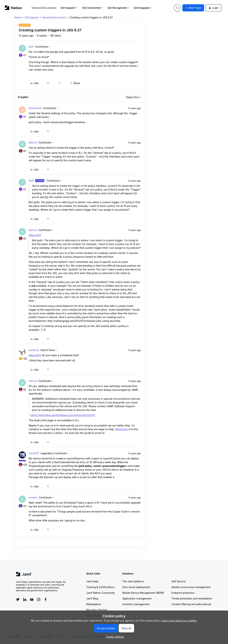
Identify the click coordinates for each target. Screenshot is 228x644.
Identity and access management (191, 587)
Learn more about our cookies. (179, 621)
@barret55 (35, 235)
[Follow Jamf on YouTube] (32, 599)
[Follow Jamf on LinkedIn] (25, 599)
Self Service (179, 581)
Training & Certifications (101, 587)
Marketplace (94, 604)
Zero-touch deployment (136, 587)
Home (18, 17)
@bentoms (122, 429)
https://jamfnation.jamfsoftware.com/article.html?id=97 (63, 415)
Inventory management (136, 604)
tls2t (31, 47)
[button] (193, 8)
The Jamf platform (133, 581)
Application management (137, 598)
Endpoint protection (183, 593)
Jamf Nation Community (101, 593)
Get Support (69, 8)
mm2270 (34, 453)
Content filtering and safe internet (191, 604)
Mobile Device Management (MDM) (143, 593)
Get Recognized (119, 8)
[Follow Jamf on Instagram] (39, 599)
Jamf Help (92, 581)
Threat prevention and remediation (192, 598)
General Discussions (44, 8)
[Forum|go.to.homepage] (13, 8)
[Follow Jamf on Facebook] (46, 599)
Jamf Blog (92, 598)
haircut (33, 142)
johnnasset (35, 108)
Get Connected (93, 8)
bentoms (34, 350)
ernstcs (33, 497)
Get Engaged (143, 8)
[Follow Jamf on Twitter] (18, 599)
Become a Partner (97, 610)
